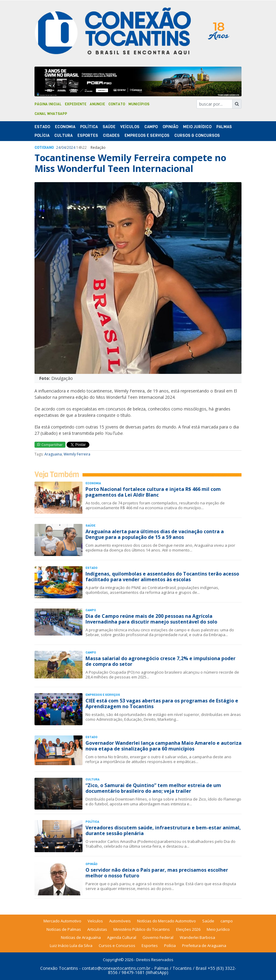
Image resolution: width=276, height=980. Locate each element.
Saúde (109, 127)
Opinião (170, 127)
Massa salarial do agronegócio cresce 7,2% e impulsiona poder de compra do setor (160, 661)
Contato (117, 104)
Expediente (76, 104)
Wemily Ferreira (77, 454)
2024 (71, 147)
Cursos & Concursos (197, 135)
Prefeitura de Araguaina (204, 945)
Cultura (63, 135)
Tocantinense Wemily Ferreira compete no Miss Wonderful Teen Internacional (130, 163)
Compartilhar (50, 445)
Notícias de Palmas (64, 929)
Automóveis (120, 921)
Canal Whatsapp (51, 114)
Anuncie (97, 104)
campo (227, 921)
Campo (151, 127)
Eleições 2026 (188, 929)
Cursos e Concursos (117, 945)
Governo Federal (158, 937)
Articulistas (97, 929)
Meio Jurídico (197, 127)
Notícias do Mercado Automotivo (166, 921)
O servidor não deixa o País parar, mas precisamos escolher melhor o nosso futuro (157, 873)
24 (58, 147)
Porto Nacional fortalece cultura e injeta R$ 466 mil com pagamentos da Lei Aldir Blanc (153, 492)
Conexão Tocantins (59, 968)
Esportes (88, 135)
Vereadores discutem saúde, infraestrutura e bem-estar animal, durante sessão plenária (163, 830)
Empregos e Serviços (147, 135)
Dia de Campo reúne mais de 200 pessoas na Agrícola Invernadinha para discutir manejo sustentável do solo (151, 619)
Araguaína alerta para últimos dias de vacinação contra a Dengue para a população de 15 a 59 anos (155, 534)
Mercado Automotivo (62, 921)
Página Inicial (48, 104)
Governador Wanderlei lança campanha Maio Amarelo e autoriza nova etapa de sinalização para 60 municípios (163, 746)
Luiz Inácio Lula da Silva (71, 945)
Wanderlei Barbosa (197, 937)
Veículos (130, 127)
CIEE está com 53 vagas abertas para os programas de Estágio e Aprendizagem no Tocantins (162, 703)
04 (64, 147)
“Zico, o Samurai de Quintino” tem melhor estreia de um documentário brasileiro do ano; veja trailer (153, 788)
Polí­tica (89, 127)
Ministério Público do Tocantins (142, 929)
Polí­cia (42, 135)
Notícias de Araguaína (81, 937)
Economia (65, 127)
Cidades (111, 135)
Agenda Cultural (122, 937)
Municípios (139, 104)
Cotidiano (44, 148)
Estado (42, 127)
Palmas (224, 127)
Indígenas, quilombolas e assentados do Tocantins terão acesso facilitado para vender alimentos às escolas (162, 577)
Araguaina (53, 454)
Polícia (170, 945)
